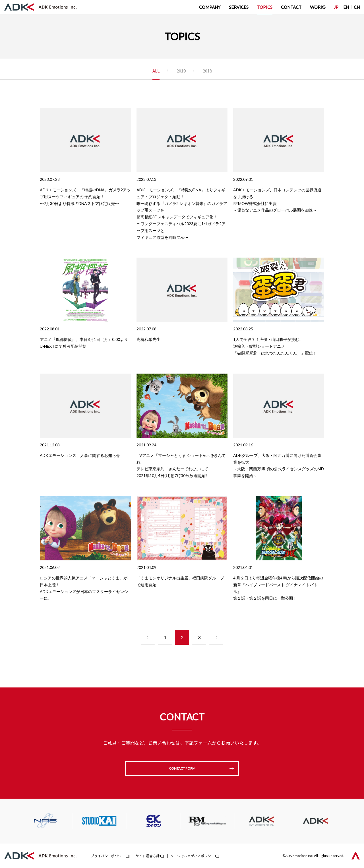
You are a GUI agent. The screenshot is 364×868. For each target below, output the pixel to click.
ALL (156, 71)
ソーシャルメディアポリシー (192, 856)
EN (346, 7)
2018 (207, 71)
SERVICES (239, 7)
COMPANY (210, 7)
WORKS (318, 7)
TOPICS (265, 7)
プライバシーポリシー (108, 856)
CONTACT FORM (182, 768)
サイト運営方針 (148, 856)
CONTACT (291, 7)
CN (357, 7)
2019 (181, 71)
